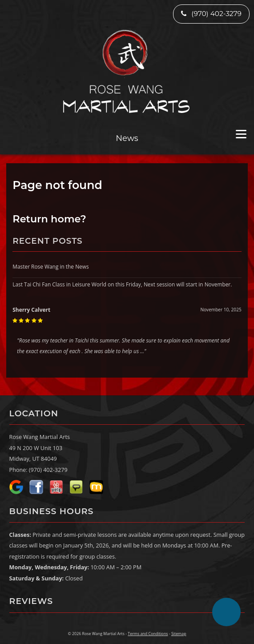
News (127, 138)
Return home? (49, 219)
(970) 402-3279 (211, 14)
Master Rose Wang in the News (50, 266)
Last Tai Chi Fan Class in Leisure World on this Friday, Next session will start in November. (122, 284)
